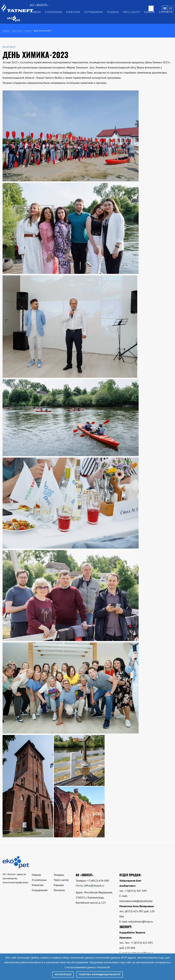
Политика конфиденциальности (100, 974)
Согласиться (63, 974)
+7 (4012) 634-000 (98, 881)
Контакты (166, 12)
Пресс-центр (131, 12)
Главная (35, 12)
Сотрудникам (93, 12)
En (171, 8)
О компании (53, 12)
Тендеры (113, 12)
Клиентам (73, 12)
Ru (165, 8)
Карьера (149, 12)
